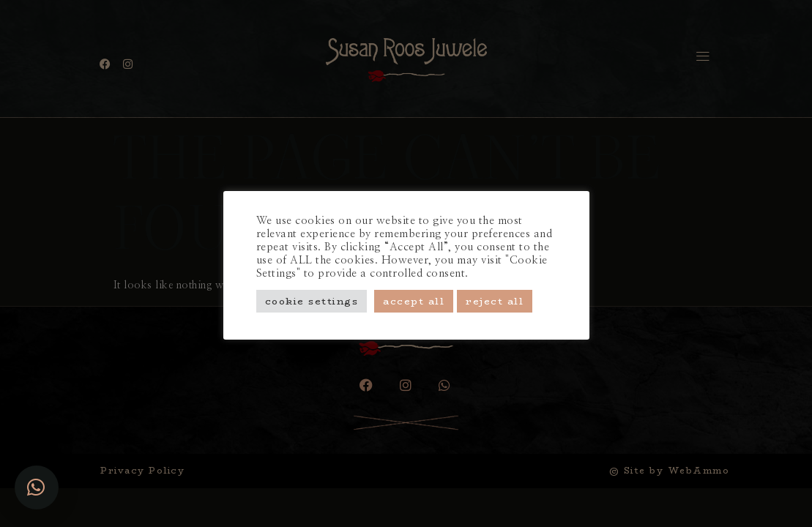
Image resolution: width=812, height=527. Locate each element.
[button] (37, 487)
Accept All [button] (414, 301)
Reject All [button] (495, 301)
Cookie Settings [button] (312, 301)
